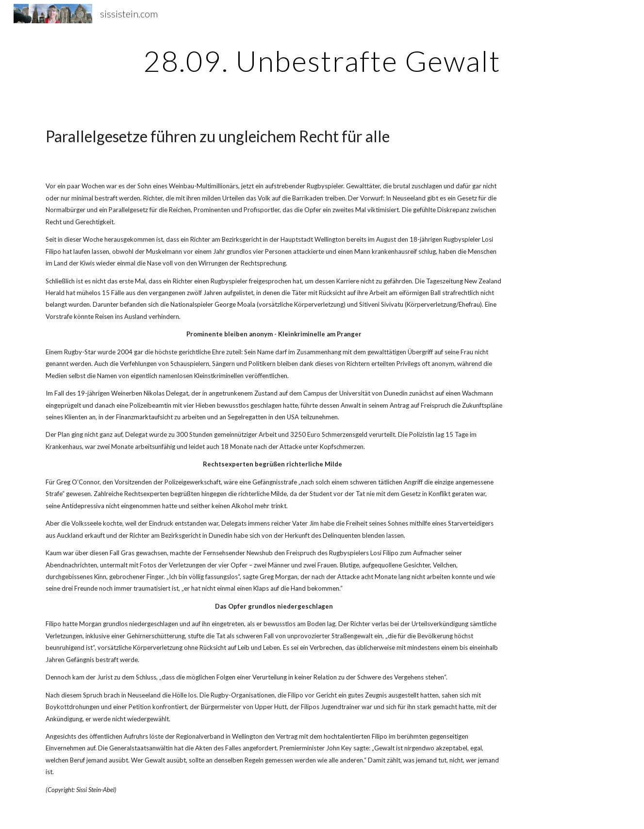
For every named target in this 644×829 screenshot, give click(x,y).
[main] (322, 61)
